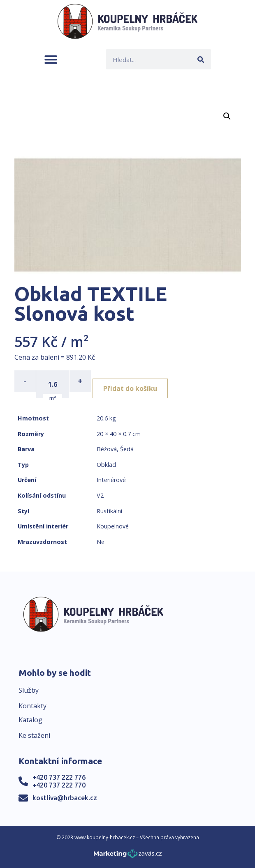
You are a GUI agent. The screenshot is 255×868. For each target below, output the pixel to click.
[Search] (201, 59)
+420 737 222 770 (59, 785)
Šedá (127, 449)
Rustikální (109, 511)
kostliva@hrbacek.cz (65, 798)
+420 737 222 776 (59, 777)
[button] (51, 59)
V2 (100, 495)
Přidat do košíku (130, 388)
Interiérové (111, 480)
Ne (101, 542)
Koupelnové (113, 526)
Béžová (107, 449)
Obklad (106, 465)
